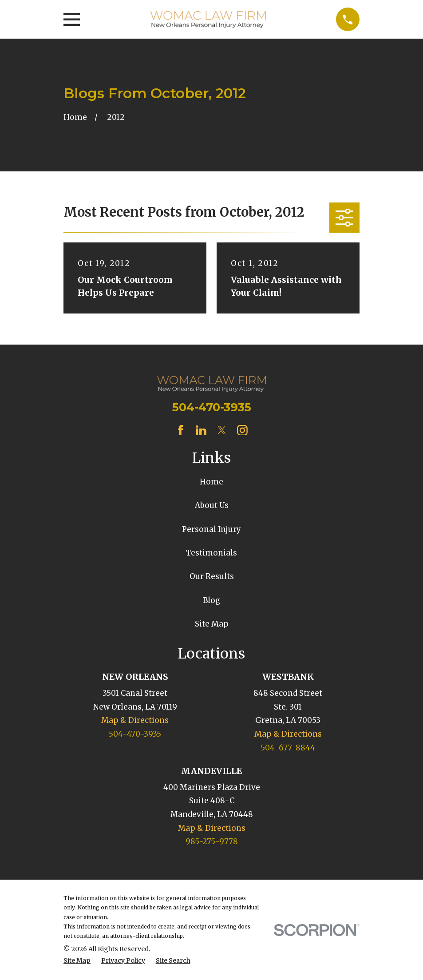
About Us (212, 505)
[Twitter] (222, 430)
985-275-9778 (212, 841)
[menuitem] (77, 961)
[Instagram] (242, 430)
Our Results (212, 576)
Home (211, 482)
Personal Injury (211, 529)
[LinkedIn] (201, 430)
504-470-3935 (212, 407)
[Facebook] (181, 430)
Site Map (212, 624)
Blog (211, 600)
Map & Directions (135, 720)
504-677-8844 (288, 748)
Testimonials (211, 553)
